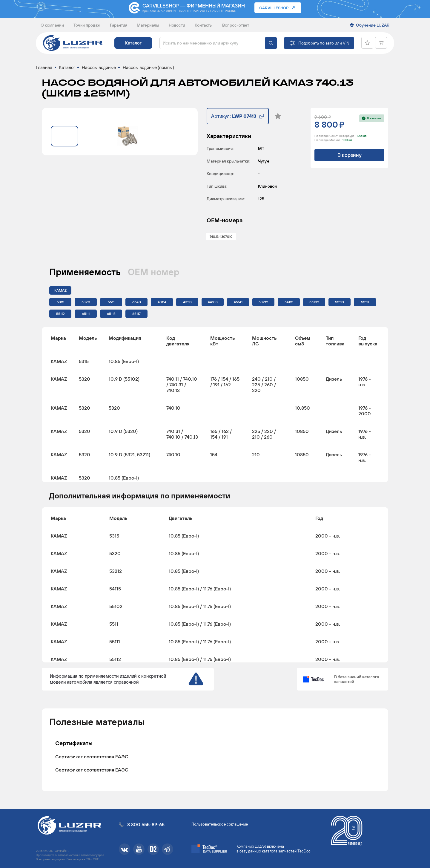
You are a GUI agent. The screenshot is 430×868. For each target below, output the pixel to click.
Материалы (148, 25)
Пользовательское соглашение (220, 824)
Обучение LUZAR (373, 25)
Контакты (204, 25)
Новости (177, 25)
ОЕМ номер (153, 272)
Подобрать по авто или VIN (324, 43)
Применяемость (85, 272)
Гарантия (119, 25)
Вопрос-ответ (236, 25)
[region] (215, 405)
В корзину (350, 155)
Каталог (133, 43)
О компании (52, 25)
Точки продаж (87, 25)
